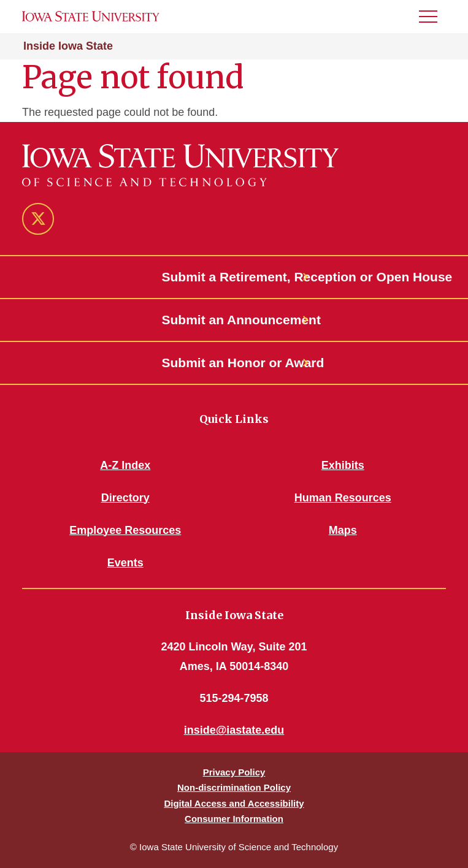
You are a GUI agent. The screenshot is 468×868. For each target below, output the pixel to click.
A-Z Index (125, 465)
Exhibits (343, 465)
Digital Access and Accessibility (234, 803)
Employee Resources (125, 530)
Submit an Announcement (234, 320)
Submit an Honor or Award (234, 363)
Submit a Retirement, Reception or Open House (234, 277)
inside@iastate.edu (234, 730)
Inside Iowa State (68, 46)
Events (125, 563)
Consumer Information (234, 819)
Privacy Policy (234, 772)
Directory (125, 498)
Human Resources (343, 498)
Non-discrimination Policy (234, 787)
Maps (343, 530)
